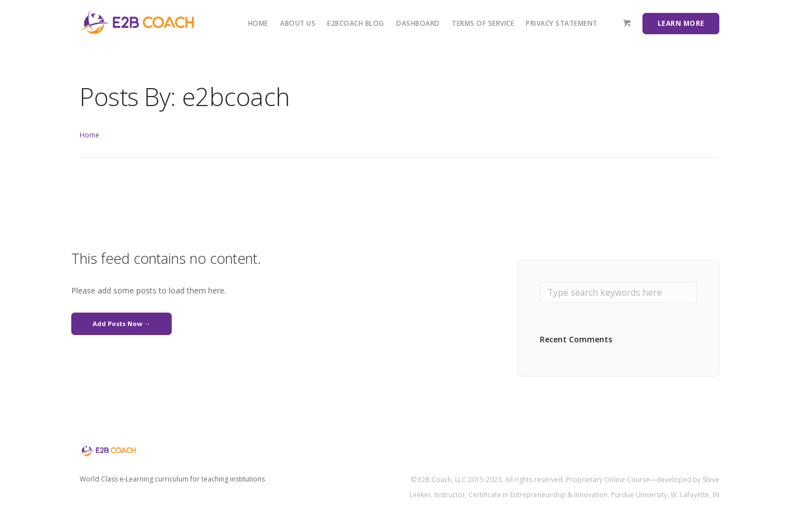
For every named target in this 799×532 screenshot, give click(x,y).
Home (258, 23)
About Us (298, 23)
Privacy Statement (562, 23)
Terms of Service (483, 23)
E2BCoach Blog (356, 23)
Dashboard (418, 23)
